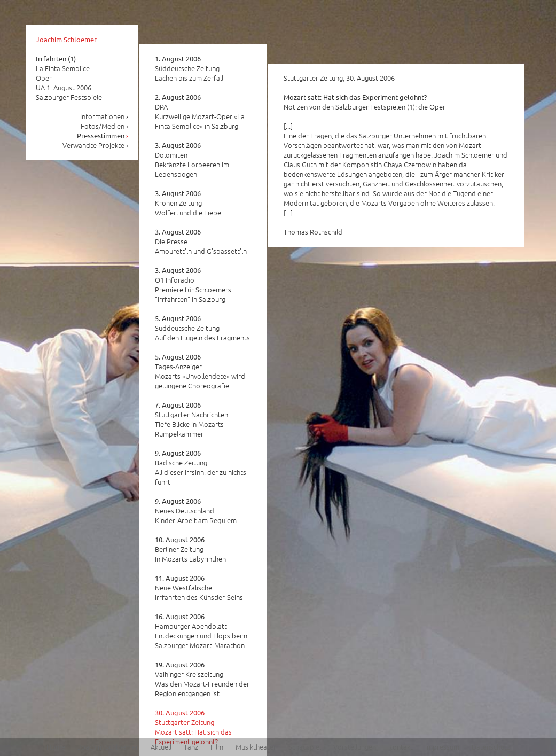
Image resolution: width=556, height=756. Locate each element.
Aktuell (161, 747)
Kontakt (401, 747)
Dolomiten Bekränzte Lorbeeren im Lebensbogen (192, 160)
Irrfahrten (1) (56, 59)
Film (217, 747)
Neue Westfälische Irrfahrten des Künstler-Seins (199, 588)
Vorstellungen (355, 747)
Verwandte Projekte (96, 145)
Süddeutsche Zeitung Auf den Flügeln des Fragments (202, 328)
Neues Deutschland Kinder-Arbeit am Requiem (196, 511)
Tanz (191, 747)
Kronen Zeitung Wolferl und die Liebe (188, 203)
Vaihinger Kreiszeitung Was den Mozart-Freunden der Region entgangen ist (202, 679)
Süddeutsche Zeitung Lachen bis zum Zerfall (189, 68)
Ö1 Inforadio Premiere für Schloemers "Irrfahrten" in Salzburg (193, 285)
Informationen (104, 116)
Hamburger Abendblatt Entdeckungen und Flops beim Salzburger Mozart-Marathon (201, 631)
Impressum (442, 747)
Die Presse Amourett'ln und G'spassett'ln (201, 241)
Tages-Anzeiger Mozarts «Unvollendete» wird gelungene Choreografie (200, 371)
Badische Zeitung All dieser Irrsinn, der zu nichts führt (201, 467)
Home (56, 747)
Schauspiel (305, 747)
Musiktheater (256, 747)
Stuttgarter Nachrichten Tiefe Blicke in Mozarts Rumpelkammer (191, 419)
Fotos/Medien (105, 126)
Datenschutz (491, 747)
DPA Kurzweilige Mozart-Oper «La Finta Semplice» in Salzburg (200, 112)
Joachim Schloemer (66, 39)
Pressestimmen (103, 135)
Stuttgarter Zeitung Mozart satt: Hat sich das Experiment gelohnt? (193, 727)
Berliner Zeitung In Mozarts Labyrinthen (190, 549)
